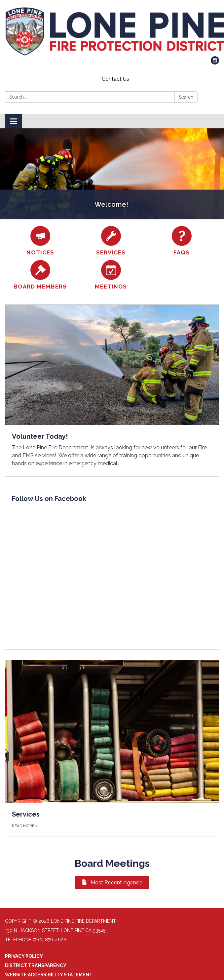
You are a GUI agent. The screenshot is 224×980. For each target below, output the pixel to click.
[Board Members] (40, 275)
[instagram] (215, 63)
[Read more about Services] (112, 748)
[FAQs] (182, 241)
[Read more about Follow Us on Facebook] (112, 568)
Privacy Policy (24, 956)
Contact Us (115, 79)
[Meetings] (111, 275)
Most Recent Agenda (112, 883)
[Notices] (40, 241)
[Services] (111, 241)
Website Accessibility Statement (49, 975)
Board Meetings (112, 863)
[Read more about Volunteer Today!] (112, 391)
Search (186, 97)
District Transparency (36, 965)
